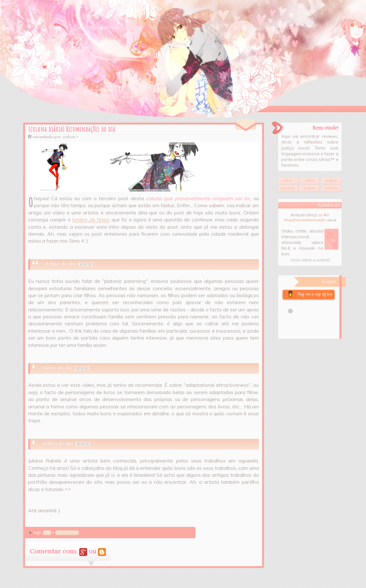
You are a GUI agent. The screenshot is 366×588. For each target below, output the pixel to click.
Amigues (331, 181)
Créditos (331, 188)
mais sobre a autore (310, 260)
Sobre (310, 181)
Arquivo (310, 188)
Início (288, 181)
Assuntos (288, 188)
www (86, 264)
